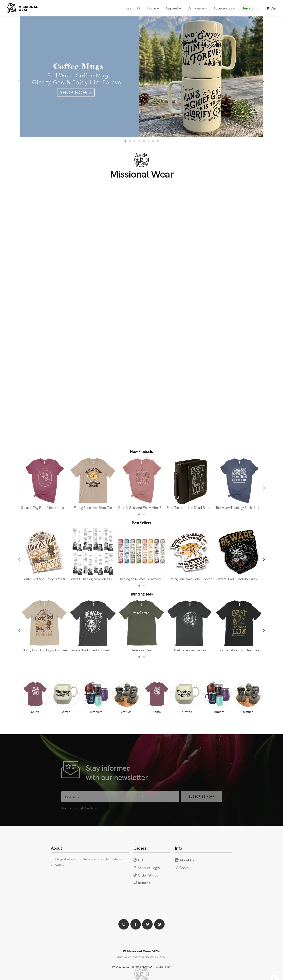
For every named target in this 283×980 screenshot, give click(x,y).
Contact (186, 868)
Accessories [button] (224, 8)
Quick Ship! (251, 8)
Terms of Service (142, 967)
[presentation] (19, 81)
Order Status (148, 875)
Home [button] (153, 8)
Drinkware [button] (197, 8)
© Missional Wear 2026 (141, 951)
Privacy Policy (121, 967)
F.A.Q (143, 860)
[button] (125, 141)
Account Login (149, 868)
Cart (272, 8)
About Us (187, 860)
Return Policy (163, 967)
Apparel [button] (173, 8)
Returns (144, 883)
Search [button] (133, 8)
